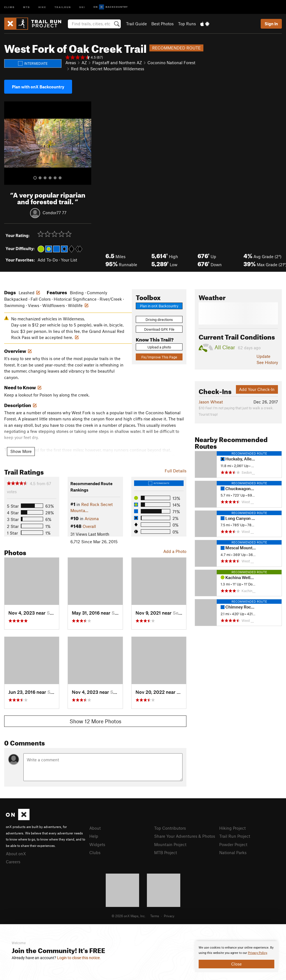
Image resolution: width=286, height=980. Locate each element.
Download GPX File (159, 329)
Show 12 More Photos (95, 721)
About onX (16, 854)
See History (267, 362)
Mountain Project (170, 844)
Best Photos (162, 24)
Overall (89, 526)
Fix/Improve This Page (159, 357)
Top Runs (187, 24)
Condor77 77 (55, 212)
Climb (9, 7)
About (95, 828)
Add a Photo (175, 551)
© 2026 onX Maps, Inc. (129, 916)
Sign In (271, 24)
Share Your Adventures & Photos (185, 836)
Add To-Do (48, 260)
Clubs (95, 852)
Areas (71, 63)
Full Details (176, 471)
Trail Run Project (235, 836)
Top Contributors (170, 828)
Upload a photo (159, 347)
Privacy (169, 916)
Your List (69, 260)
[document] (236, 957)
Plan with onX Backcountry (38, 87)
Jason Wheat (211, 402)
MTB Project (166, 852)
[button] (10, 143)
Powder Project (233, 844)
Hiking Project (232, 828)
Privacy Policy (257, 953)
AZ (84, 63)
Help (94, 836)
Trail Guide (136, 24)
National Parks (233, 852)
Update (263, 356)
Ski (82, 7)
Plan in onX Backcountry (159, 306)
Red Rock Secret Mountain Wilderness (108, 69)
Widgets (97, 844)
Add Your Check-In (257, 389)
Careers (13, 862)
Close (236, 964)
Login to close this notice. (79, 958)
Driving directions (159, 320)
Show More (21, 451)
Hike (42, 7)
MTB (27, 7)
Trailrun (63, 7)
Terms (155, 916)
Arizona (92, 518)
